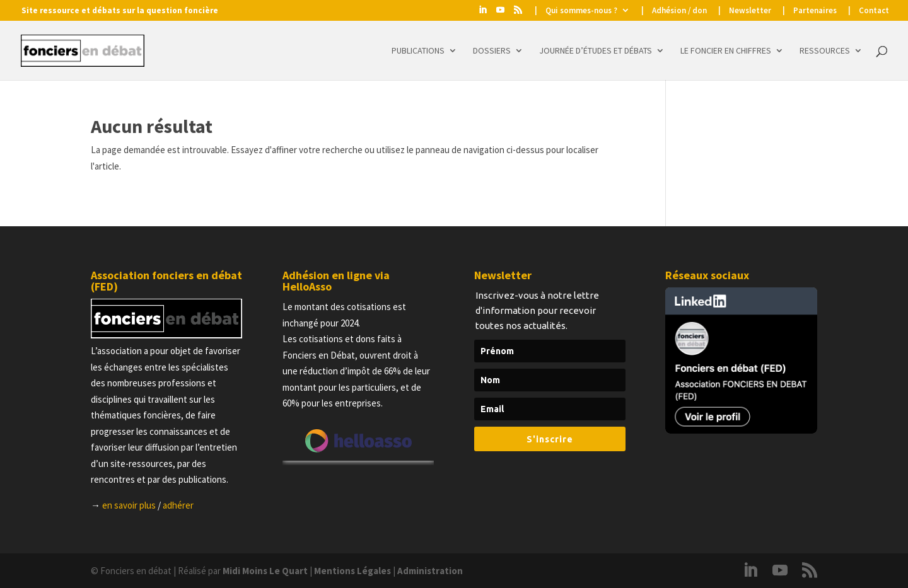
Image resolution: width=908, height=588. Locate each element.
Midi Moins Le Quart (265, 571)
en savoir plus (129, 505)
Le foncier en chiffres (726, 51)
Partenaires (815, 11)
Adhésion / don (679, 11)
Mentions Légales (352, 571)
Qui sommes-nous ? (581, 11)
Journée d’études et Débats (596, 51)
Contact (874, 11)
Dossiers (492, 51)
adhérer (178, 505)
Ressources (825, 51)
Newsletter (750, 11)
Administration (430, 571)
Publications (418, 51)
